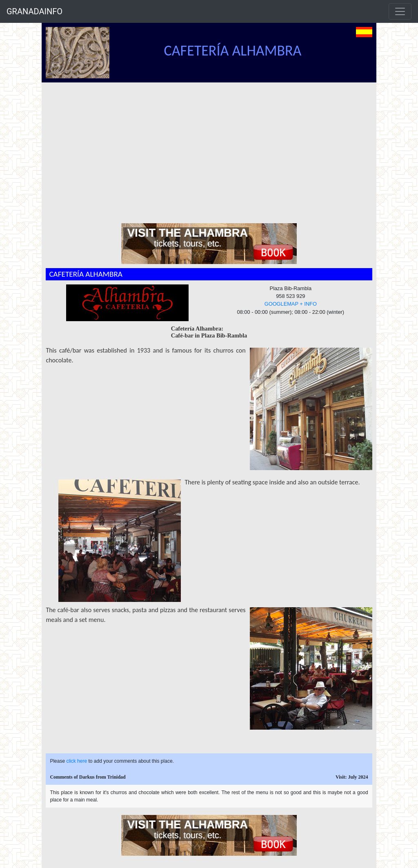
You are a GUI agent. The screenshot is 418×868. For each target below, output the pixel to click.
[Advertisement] (213, 144)
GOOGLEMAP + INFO (291, 304)
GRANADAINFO (34, 11)
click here (77, 761)
